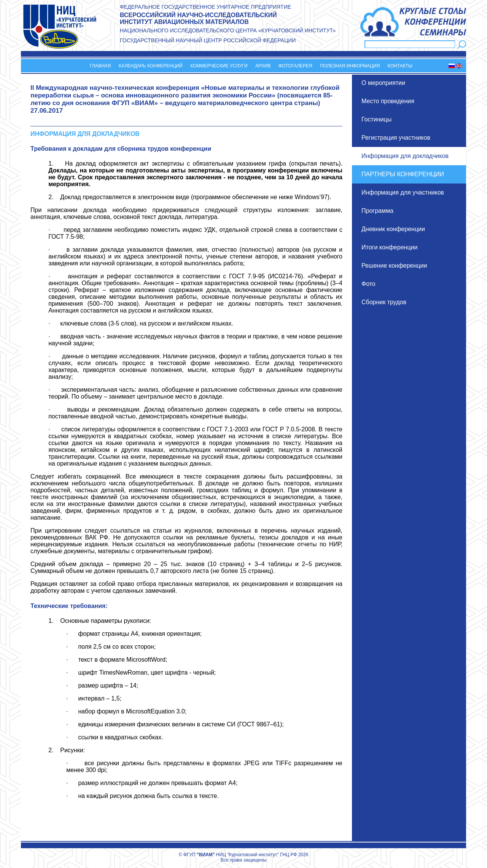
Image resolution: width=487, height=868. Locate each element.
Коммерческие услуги (219, 66)
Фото (368, 284)
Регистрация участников (396, 138)
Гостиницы (376, 119)
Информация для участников (403, 192)
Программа (377, 211)
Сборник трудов (384, 302)
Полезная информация (350, 66)
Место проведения (388, 101)
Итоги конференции (389, 247)
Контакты (400, 66)
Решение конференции (394, 266)
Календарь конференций (151, 66)
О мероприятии (383, 83)
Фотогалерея (295, 66)
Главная (100, 66)
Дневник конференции (393, 229)
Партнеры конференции (403, 174)
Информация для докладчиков (405, 156)
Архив (263, 66)
